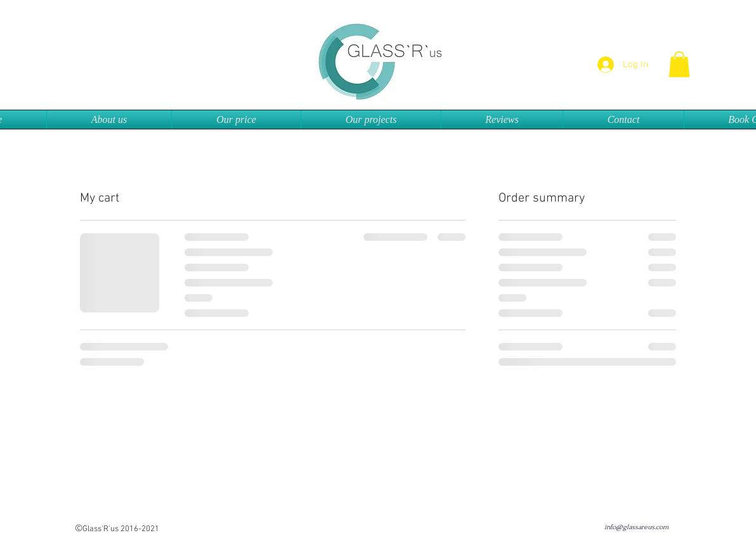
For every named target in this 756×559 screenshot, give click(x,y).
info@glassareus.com (636, 527)
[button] (679, 64)
